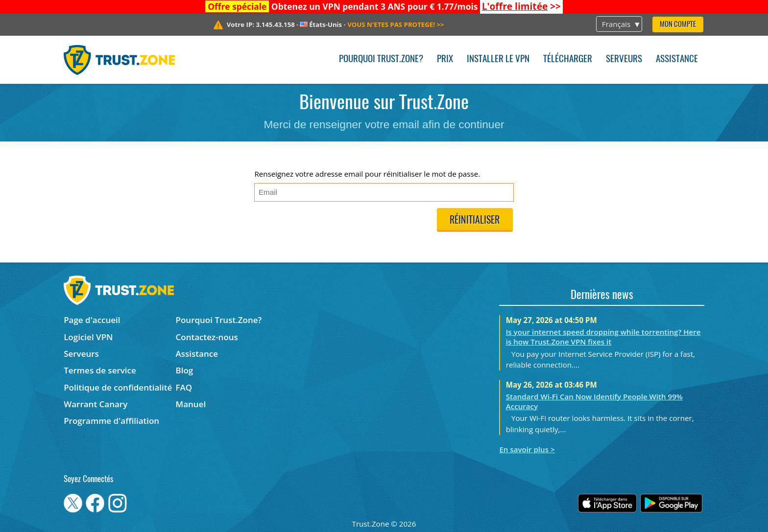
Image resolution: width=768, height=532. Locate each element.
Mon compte (678, 25)
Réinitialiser (475, 221)
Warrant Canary (96, 404)
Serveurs (624, 59)
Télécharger (568, 59)
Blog (185, 370)
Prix (445, 59)
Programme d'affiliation (111, 421)
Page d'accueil (92, 320)
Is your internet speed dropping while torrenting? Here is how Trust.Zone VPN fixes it (603, 337)
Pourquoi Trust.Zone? (381, 59)
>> (521, 6)
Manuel (191, 404)
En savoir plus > (527, 449)
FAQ (184, 387)
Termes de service (100, 370)
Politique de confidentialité (118, 387)
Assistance (677, 59)
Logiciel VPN (88, 337)
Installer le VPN (498, 59)
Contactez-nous (207, 337)
